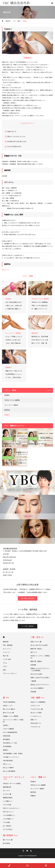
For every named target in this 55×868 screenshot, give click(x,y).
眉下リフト (34, 652)
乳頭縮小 (7, 395)
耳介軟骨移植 (7, 746)
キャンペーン (7, 649)
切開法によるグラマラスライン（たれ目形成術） (40, 669)
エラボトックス (35, 706)
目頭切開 (33, 692)
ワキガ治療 (6, 822)
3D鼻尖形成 (7, 736)
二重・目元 (37, 637)
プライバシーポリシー (10, 673)
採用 (4, 670)
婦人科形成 (10, 835)
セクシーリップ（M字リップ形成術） (13, 721)
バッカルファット (36, 716)
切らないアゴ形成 (36, 713)
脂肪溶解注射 (7, 787)
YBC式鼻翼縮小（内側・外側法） (14, 754)
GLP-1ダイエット (8, 812)
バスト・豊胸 (7, 439)
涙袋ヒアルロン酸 (36, 642)
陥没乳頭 (7, 410)
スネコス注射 (7, 805)
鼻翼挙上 (6, 750)
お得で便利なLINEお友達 (27, 598)
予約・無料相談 (8, 645)
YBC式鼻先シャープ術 (10, 743)
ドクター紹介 (7, 659)
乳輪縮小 (7, 415)
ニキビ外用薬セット (9, 815)
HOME (4, 637)
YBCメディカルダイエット (11, 808)
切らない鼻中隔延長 (9, 771)
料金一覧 (6, 656)
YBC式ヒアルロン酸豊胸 (12, 400)
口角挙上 (6, 725)
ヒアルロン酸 (7, 794)
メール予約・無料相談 (28, 626)
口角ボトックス (8, 706)
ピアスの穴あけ (8, 829)
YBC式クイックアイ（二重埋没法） (40, 657)
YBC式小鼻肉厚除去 (9, 702)
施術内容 (6, 642)
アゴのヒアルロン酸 (37, 709)
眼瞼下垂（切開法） (37, 661)
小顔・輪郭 (37, 698)
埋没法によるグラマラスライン (40, 685)
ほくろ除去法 (7, 826)
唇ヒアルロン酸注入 (9, 709)
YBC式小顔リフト (36, 723)
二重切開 (33, 681)
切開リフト (34, 720)
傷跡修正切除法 (8, 798)
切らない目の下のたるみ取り (39, 645)
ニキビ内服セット (8, 819)
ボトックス (6, 791)
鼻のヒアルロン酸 (8, 713)
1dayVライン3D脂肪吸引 (38, 702)
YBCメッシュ (7, 764)
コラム (5, 663)
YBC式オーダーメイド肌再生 (12, 784)
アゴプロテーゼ (35, 727)
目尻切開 (33, 665)
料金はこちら (6, 270)
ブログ (5, 666)
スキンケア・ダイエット (14, 778)
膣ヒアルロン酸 (8, 840)
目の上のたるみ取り (37, 674)
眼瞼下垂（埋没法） (37, 649)
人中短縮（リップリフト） (11, 757)
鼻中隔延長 (6, 739)
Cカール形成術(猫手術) (10, 732)
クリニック (6, 652)
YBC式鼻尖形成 (8, 761)
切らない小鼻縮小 (8, 768)
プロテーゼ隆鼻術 (8, 729)
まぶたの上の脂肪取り (37, 688)
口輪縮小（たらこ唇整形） (11, 716)
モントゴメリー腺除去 (11, 405)
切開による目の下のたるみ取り (41, 678)
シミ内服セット (8, 801)
